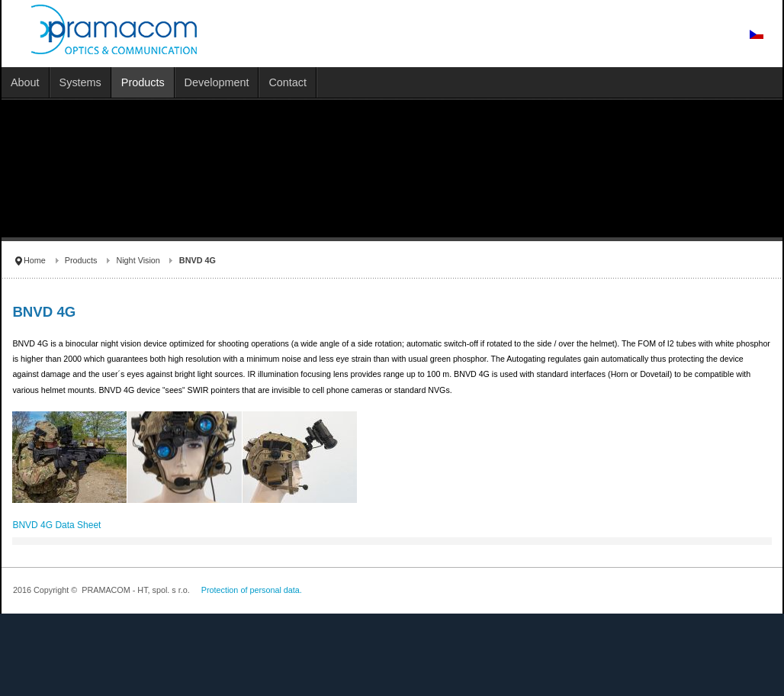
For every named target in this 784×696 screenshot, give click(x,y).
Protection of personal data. (252, 590)
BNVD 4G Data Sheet (56, 525)
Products (81, 260)
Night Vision (138, 260)
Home (35, 260)
